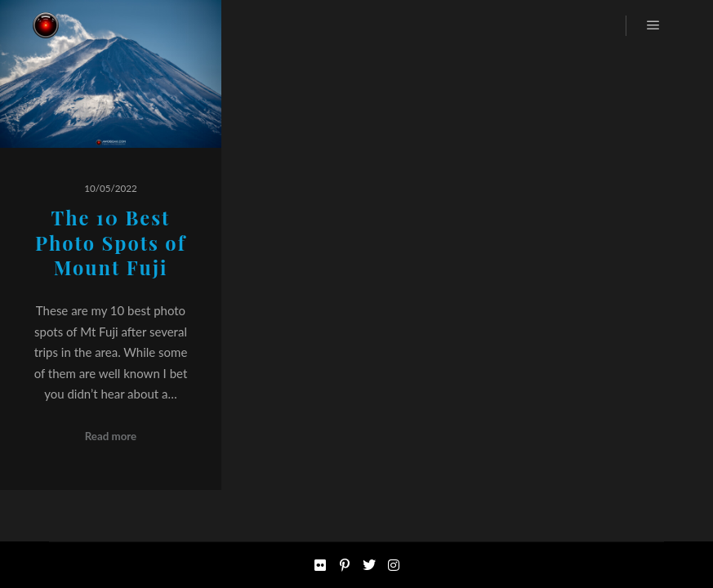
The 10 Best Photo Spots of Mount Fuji (111, 243)
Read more (111, 436)
